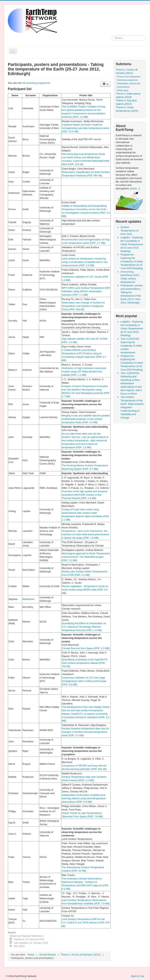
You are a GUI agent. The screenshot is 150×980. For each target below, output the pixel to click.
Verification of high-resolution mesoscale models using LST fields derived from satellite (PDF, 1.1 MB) (84, 372)
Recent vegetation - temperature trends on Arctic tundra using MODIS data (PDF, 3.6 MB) (85, 590)
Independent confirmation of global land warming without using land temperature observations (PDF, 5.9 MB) (84, 798)
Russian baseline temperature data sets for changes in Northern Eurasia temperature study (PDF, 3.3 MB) (85, 732)
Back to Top (138, 976)
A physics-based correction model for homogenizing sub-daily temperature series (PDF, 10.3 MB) (85, 128)
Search (112, 38)
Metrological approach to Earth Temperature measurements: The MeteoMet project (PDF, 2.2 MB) (86, 557)
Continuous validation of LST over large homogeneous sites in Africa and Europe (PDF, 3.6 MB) (84, 681)
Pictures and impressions (129, 77)
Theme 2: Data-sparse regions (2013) (128, 95)
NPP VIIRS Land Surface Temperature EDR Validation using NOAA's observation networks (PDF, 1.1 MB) (86, 291)
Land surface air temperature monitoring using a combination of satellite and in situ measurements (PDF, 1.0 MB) (85, 262)
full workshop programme (36, 83)
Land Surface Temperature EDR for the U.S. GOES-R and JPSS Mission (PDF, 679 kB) (86, 923)
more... (135, 188)
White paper (123, 90)
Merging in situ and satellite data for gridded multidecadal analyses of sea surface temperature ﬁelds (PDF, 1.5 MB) (86, 419)
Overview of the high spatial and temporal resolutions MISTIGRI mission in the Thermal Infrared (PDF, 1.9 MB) (84, 495)
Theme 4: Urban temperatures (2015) (127, 109)
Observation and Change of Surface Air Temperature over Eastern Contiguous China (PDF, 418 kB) (83, 306)
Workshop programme (128, 80)
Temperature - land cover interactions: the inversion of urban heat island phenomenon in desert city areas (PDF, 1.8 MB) (85, 534)
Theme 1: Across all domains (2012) (127, 71)
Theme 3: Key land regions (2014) (126, 102)
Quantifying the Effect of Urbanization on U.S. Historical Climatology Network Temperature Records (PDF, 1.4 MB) (84, 627)
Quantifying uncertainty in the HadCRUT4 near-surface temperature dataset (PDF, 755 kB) (84, 663)
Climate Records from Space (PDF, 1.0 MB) (86, 648)
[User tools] (105, 84)
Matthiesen (29, 599)
